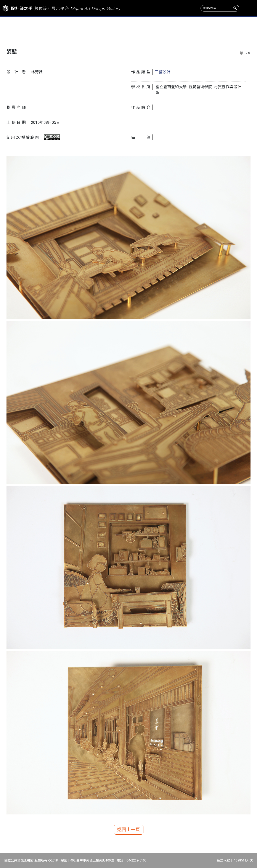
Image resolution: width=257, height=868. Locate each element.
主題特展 (64, 30)
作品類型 (150, 30)
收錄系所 (107, 30)
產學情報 (193, 30)
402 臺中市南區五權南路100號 (92, 860)
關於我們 (236, 30)
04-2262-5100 (137, 860)
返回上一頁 (129, 830)
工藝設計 (163, 72)
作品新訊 (21, 30)
